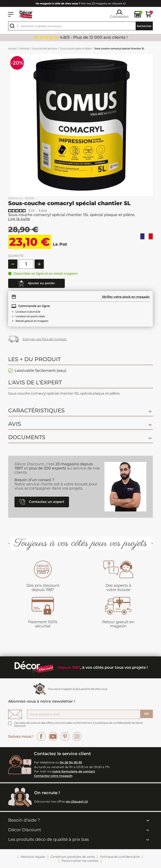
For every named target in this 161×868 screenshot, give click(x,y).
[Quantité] (26, 264)
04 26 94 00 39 (71, 762)
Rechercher (144, 26)
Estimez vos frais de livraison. (45, 339)
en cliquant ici (77, 802)
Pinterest (65, 736)
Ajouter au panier (36, 283)
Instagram (77, 736)
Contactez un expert (42, 502)
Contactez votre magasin (53, 776)
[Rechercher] (80, 26)
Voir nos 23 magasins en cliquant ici (81, 3)
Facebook (41, 736)
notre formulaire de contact (74, 771)
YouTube (53, 736)
